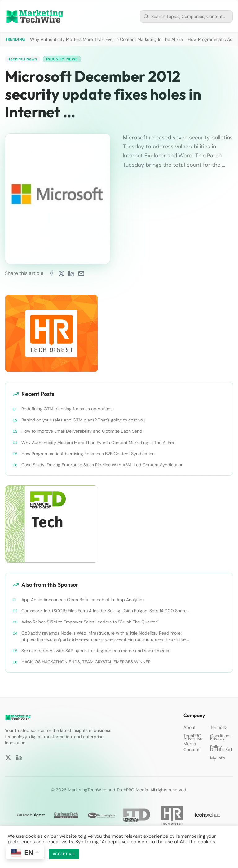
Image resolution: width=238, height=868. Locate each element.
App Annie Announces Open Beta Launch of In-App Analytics (83, 600)
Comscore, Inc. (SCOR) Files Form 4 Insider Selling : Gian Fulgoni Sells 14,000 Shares (105, 611)
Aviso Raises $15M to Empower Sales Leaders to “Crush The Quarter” (90, 622)
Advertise (193, 738)
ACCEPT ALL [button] (64, 854)
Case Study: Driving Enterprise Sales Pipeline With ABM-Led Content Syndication (102, 465)
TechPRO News (23, 59)
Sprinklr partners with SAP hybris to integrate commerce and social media (95, 651)
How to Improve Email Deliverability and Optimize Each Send (82, 431)
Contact (192, 750)
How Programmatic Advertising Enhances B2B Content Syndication (88, 454)
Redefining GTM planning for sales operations (67, 409)
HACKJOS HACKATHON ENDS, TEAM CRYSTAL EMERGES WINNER (86, 662)
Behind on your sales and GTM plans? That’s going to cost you (83, 420)
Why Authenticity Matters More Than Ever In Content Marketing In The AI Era (106, 39)
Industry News (62, 59)
